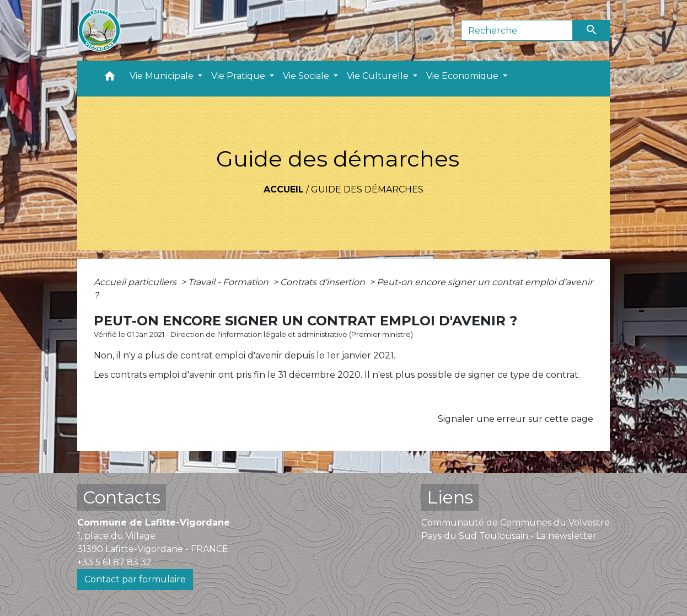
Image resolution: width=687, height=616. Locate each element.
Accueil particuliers (136, 282)
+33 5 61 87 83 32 (114, 562)
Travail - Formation (229, 282)
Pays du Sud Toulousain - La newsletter (509, 536)
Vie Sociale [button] (307, 76)
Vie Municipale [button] (163, 76)
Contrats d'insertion (324, 282)
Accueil (284, 189)
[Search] (517, 30)
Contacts (122, 497)
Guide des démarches (367, 189)
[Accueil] (99, 30)
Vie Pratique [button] (239, 76)
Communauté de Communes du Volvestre (516, 523)
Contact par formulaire (135, 579)
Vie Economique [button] (463, 76)
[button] (110, 79)
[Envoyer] (592, 30)
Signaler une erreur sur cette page (516, 419)
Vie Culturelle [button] (379, 76)
